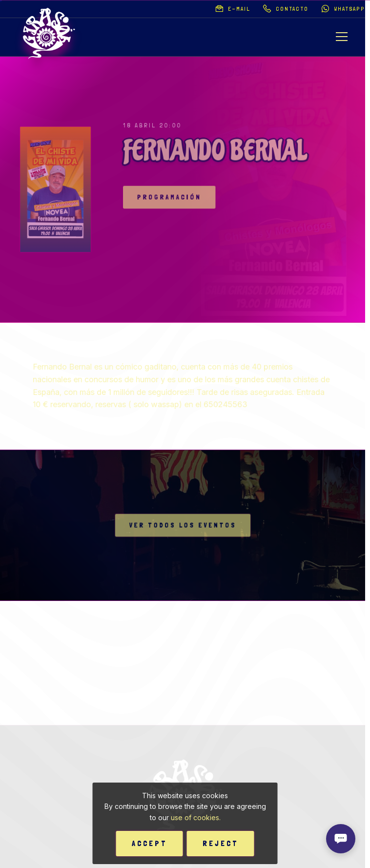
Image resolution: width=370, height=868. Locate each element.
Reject (221, 843)
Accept (150, 843)
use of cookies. (196, 817)
